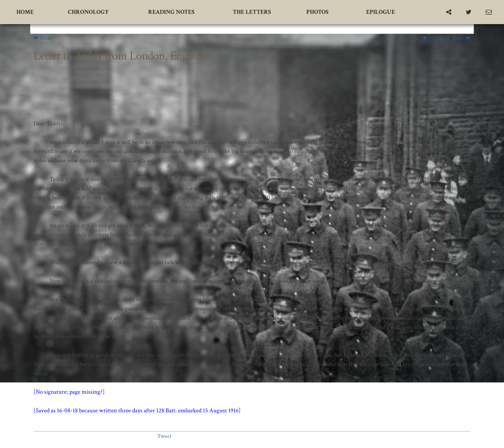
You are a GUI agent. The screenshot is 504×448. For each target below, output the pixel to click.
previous (436, 38)
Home (25, 12)
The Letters (252, 12)
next (462, 38)
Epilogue (381, 12)
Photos (317, 12)
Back (42, 38)
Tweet (165, 436)
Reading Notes (171, 12)
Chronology (88, 12)
